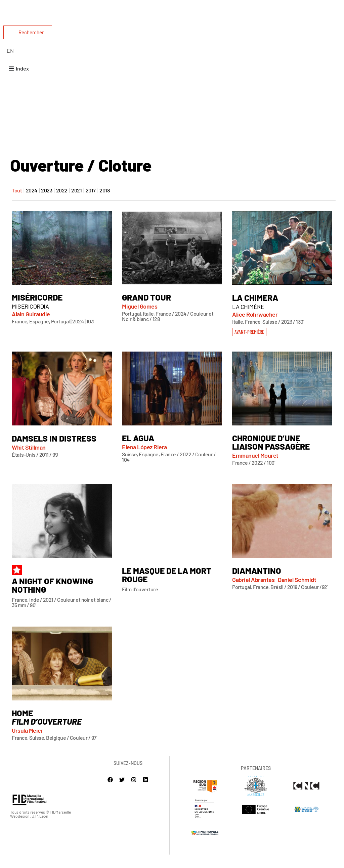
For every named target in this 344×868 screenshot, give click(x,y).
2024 (32, 204)
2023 (47, 204)
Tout (17, 204)
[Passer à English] (10, 51)
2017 (91, 204)
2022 (62, 204)
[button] (249, 345)
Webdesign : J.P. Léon (29, 829)
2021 (76, 204)
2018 (104, 204)
